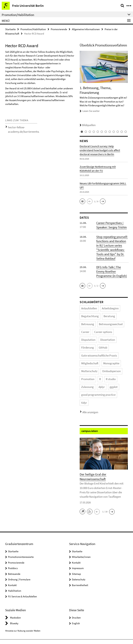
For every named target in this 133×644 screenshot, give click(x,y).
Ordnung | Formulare (19, 544)
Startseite (10, 29)
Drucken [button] (76, 582)
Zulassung (119, 358)
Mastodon (15, 582)
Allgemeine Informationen (86, 29)
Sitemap (76, 538)
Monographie (105, 344)
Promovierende (59, 29)
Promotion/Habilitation (33, 29)
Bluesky (14, 588)
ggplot (94, 365)
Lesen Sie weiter (91, 110)
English (76, 588)
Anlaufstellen (87, 303)
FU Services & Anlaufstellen (22, 561)
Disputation (105, 324)
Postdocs (13, 533)
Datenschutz (79, 544)
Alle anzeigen (89, 380)
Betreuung (118, 310)
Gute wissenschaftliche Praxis (95, 338)
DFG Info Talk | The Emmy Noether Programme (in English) (111, 268)
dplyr (84, 365)
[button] (82, 200)
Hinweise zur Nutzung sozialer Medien (23, 595)
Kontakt (12, 550)
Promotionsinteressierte (21, 522)
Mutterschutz (87, 351)
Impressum (78, 533)
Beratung (104, 310)
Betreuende (14, 538)
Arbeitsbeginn (104, 303)
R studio (106, 358)
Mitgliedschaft (88, 344)
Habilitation (15, 555)
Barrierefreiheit (80, 550)
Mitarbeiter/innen (81, 522)
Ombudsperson (105, 351)
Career (107, 317)
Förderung (102, 331)
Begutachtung (88, 310)
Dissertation (87, 331)
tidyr (115, 372)
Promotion (86, 358)
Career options (88, 324)
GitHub (115, 331)
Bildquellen (86, 124)
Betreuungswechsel (90, 317)
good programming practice (95, 372)
